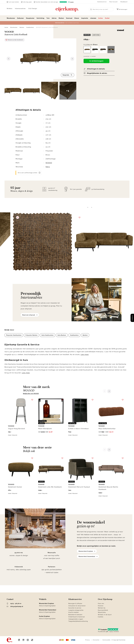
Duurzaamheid (103, 610)
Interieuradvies (20, 9)
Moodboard (124, 2)
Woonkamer (11, 18)
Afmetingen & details (96, 69)
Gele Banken (62, 335)
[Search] (101, 9)
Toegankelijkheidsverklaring (78, 621)
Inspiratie (85, 18)
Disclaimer (96, 640)
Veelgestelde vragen (76, 619)
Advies (54, 18)
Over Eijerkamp (105, 599)
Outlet (107, 18)
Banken (22, 27)
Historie (101, 606)
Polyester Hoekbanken (14, 335)
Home (6, 27)
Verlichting (40, 18)
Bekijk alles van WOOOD (31, 394)
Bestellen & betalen (75, 615)
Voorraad (69, 18)
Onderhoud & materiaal (77, 617)
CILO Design (33, 9)
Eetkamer (20, 18)
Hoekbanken (30, 27)
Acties (101, 18)
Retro (48, 167)
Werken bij (102, 608)
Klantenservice (102, 2)
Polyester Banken (31, 335)
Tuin (48, 18)
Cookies (101, 617)
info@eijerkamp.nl (15, 606)
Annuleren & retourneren (77, 606)
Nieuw (77, 18)
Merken (61, 18)
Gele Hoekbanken (47, 335)
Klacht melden (74, 612)
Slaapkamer (30, 18)
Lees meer (85, 355)
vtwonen (93, 18)
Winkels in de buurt (105, 615)
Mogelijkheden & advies (97, 73)
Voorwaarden (106, 640)
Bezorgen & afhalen (75, 603)
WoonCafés (102, 612)
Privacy (88, 640)
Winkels (10, 9)
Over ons (101, 603)
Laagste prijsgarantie (76, 610)
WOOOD (49, 163)
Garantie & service (75, 608)
